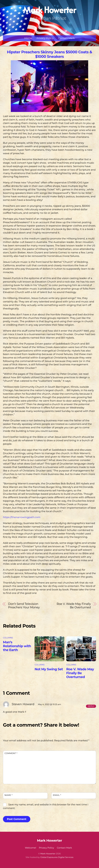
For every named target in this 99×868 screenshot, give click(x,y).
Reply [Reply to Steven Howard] (91, 706)
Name (9, 795)
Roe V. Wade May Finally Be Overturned (74, 606)
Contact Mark (66, 38)
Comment (11, 753)
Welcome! (30, 848)
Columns (8, 638)
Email (57, 795)
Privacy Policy (45, 38)
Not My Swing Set (49, 669)
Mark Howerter (48, 854)
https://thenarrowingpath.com (22, 517)
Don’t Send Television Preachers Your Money (24, 606)
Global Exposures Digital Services (57, 857)
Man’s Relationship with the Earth (17, 646)
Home (28, 38)
